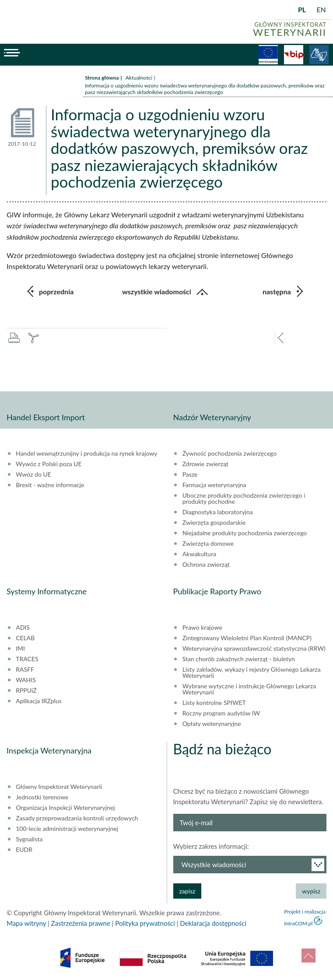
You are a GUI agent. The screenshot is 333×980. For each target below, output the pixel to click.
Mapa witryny (26, 923)
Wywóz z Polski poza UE (49, 464)
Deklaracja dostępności (213, 923)
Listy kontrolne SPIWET (214, 703)
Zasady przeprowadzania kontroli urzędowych (77, 818)
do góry (308, 956)
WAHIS (26, 680)
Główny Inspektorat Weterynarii (59, 787)
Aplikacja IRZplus (39, 701)
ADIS (23, 628)
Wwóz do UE (33, 474)
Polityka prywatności (145, 923)
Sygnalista (29, 839)
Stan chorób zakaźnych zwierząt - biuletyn (239, 659)
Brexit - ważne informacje (50, 485)
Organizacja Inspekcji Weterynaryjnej (65, 808)
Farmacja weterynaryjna (214, 485)
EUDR (24, 850)
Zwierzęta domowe (208, 544)
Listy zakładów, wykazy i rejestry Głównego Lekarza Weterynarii (252, 673)
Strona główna (102, 78)
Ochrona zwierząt (206, 565)
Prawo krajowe (202, 628)
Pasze (190, 474)
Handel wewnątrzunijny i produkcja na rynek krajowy (86, 453)
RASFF (25, 670)
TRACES (27, 659)
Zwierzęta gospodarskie (214, 523)
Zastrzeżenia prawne (81, 923)
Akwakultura (199, 554)
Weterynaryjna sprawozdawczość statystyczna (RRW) (254, 649)
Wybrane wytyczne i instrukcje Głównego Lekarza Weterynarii (249, 689)
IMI (20, 649)
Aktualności (139, 78)
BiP (294, 55)
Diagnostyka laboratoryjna (218, 512)
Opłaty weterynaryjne (212, 724)
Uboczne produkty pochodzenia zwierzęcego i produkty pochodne (244, 499)
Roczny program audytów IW (221, 713)
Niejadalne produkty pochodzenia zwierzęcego (245, 533)
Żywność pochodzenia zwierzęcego (230, 453)
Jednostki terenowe (42, 797)
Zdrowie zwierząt (205, 464)
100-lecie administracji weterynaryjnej (67, 829)
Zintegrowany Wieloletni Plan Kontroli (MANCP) (247, 638)
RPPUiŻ (26, 691)
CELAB (25, 638)
